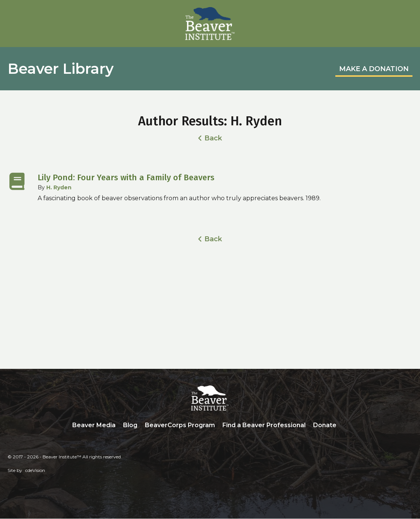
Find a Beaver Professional (264, 425)
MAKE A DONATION (374, 69)
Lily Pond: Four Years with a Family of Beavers (126, 177)
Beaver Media (94, 425)
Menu (407, 14)
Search (346, 426)
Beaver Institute (210, 24)
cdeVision (35, 471)
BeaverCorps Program (180, 425)
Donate (325, 425)
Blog (130, 425)
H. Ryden (59, 187)
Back (213, 138)
